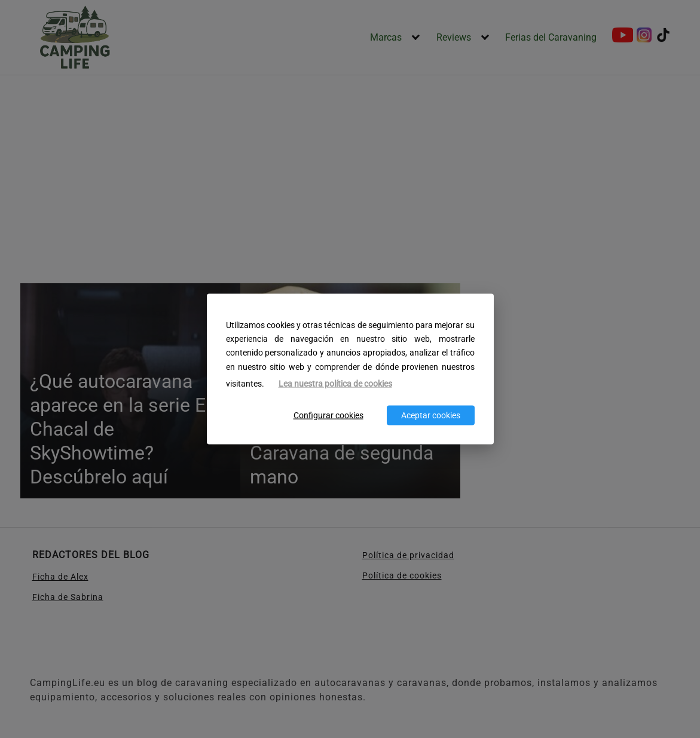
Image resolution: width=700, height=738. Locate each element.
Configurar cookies (328, 416)
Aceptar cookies (431, 416)
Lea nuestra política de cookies (335, 383)
